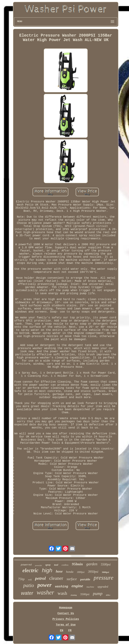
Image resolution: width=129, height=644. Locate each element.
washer (45, 592)
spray (48, 565)
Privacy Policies (66, 619)
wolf (30, 580)
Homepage (66, 608)
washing (62, 587)
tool (56, 565)
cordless (65, 565)
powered (26, 565)
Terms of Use (66, 625)
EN (61, 631)
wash (62, 593)
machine (90, 587)
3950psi (93, 572)
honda (70, 572)
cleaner (56, 578)
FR (70, 631)
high (47, 570)
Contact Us (66, 613)
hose (59, 571)
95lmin (77, 564)
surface (72, 579)
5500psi (106, 564)
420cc (108, 595)
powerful (38, 565)
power (45, 585)
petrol (40, 578)
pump (98, 594)
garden (92, 564)
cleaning (74, 595)
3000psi (105, 572)
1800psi (81, 572)
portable (85, 579)
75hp (21, 579)
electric (30, 570)
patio (29, 585)
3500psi (85, 594)
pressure (104, 578)
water (27, 593)
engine (77, 586)
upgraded (103, 587)
